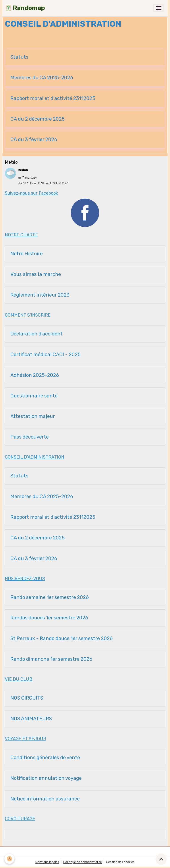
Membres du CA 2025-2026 (42, 78)
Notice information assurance (45, 799)
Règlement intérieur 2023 (40, 295)
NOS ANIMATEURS (31, 719)
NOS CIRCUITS (27, 698)
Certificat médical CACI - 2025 (45, 355)
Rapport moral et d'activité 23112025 (53, 98)
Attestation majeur (33, 416)
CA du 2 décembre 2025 (38, 119)
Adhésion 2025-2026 (35, 375)
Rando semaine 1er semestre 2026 (50, 597)
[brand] (25, 8)
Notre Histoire (27, 254)
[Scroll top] (161, 859)
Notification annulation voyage (46, 778)
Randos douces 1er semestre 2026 (49, 618)
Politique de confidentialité (83, 862)
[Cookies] (9, 859)
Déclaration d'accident (37, 334)
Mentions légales (47, 862)
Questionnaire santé (34, 396)
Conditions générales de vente (45, 758)
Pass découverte (30, 437)
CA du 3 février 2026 (34, 140)
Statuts (19, 57)
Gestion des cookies (120, 862)
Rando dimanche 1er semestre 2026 (51, 659)
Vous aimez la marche (36, 274)
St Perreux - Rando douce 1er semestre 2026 (62, 639)
